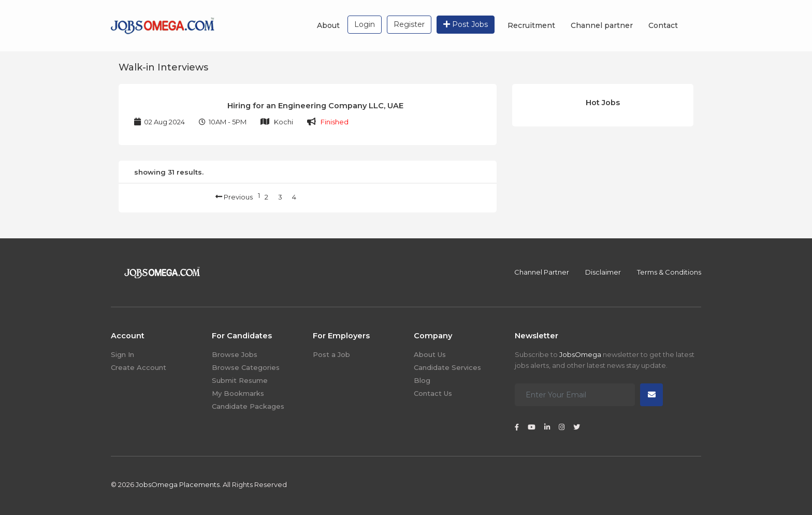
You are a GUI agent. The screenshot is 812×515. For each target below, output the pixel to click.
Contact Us (433, 393)
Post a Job (331, 354)
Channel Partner (542, 272)
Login (365, 24)
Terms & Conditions (669, 272)
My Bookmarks (238, 393)
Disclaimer (603, 272)
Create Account (139, 367)
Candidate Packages (248, 406)
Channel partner (602, 25)
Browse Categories (246, 367)
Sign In (122, 354)
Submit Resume (240, 380)
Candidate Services (447, 367)
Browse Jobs (235, 354)
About (328, 25)
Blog (422, 380)
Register (409, 24)
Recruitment (531, 25)
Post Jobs (466, 24)
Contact (663, 25)
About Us (430, 354)
